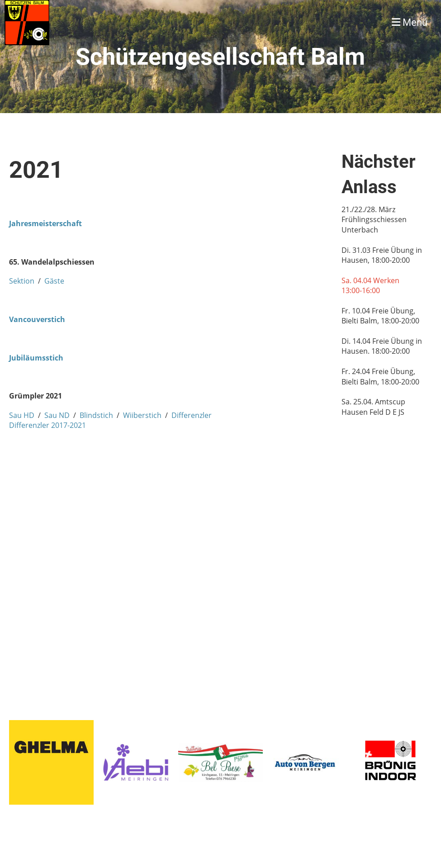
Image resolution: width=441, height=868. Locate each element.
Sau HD (22, 415)
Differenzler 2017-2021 (47, 425)
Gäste (54, 281)
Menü (410, 22)
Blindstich (96, 415)
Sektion (22, 281)
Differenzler (192, 415)
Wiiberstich (142, 415)
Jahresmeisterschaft (45, 223)
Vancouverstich (37, 319)
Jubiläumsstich (36, 358)
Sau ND (57, 415)
